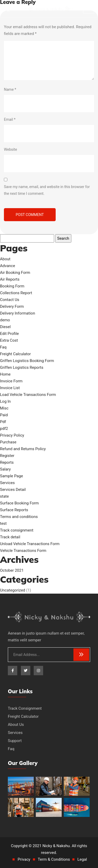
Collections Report (16, 293)
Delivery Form (12, 306)
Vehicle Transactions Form (23, 551)
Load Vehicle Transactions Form (28, 395)
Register (7, 456)
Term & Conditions (54, 859)
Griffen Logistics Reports (22, 367)
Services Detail (13, 490)
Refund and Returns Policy (23, 449)
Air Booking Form (15, 273)
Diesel (5, 327)
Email (10, 119)
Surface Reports (14, 510)
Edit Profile (9, 334)
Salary (5, 469)
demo (5, 320)
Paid (4, 415)
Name (10, 89)
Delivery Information (18, 313)
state (4, 496)
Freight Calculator (15, 354)
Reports (7, 462)
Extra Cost (9, 340)
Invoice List (10, 388)
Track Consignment (25, 708)
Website (10, 149)
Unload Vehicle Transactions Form (30, 544)
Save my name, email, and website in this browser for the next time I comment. (47, 190)
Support (15, 741)
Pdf (3, 422)
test (3, 523)
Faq (3, 347)
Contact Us (10, 300)
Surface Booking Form (19, 503)
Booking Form (12, 286)
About (5, 259)
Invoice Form (11, 381)
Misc (4, 408)
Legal (82, 859)
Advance (8, 266)
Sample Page (11, 476)
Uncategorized (13, 590)
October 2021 (12, 570)
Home (5, 374)
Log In (5, 401)
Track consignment (17, 530)
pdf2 (4, 429)
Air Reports (10, 279)
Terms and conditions (19, 517)
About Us (16, 725)
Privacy (24, 859)
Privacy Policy (12, 435)
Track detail (10, 537)
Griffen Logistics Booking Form (27, 361)
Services (7, 483)
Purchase (8, 442)
